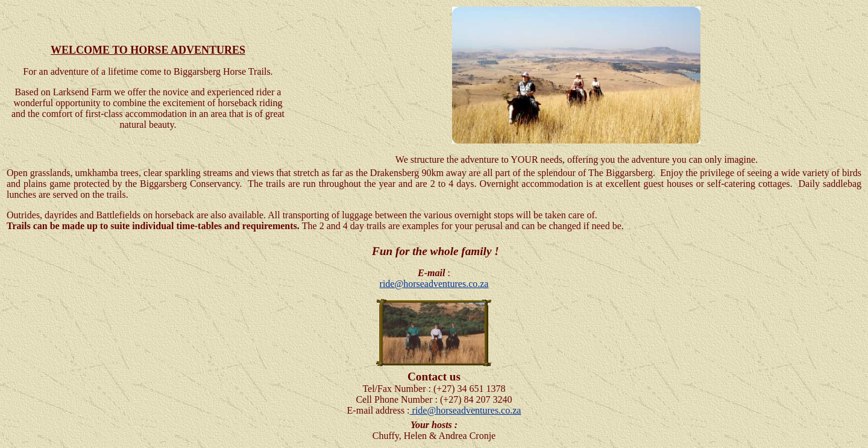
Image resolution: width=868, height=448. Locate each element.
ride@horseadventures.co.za (434, 284)
